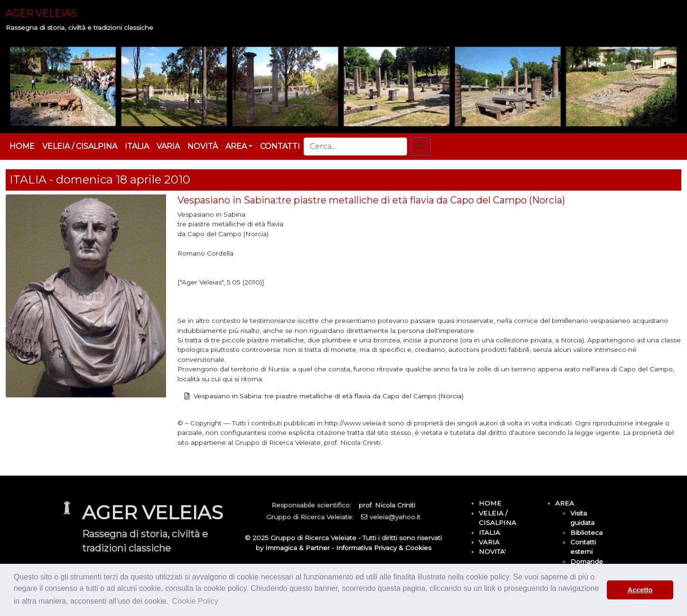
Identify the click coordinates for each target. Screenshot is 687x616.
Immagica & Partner (297, 548)
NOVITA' (492, 552)
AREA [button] (236, 146)
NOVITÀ (203, 146)
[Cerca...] (355, 147)
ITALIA (137, 146)
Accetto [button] (640, 590)
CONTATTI (280, 146)
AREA (565, 503)
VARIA (168, 146)
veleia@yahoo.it (395, 517)
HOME (22, 146)
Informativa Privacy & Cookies (384, 548)
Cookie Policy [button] (195, 601)
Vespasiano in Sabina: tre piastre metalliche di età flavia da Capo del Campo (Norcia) (329, 396)
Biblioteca (586, 533)
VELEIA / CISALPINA (80, 146)
